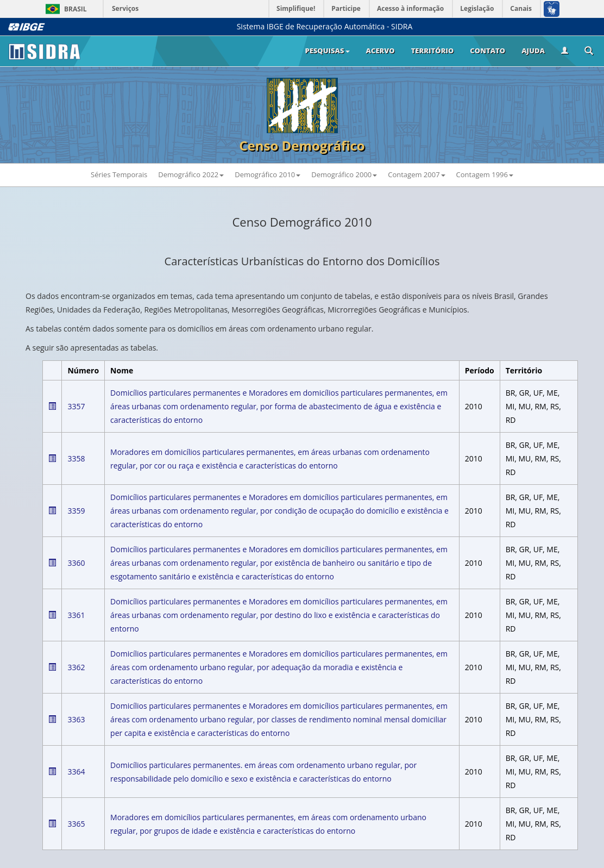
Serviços (125, 8)
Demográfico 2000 (344, 174)
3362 (76, 667)
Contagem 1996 (485, 174)
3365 (76, 824)
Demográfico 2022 (191, 174)
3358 (76, 458)
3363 (76, 719)
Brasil (64, 9)
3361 (76, 615)
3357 (76, 406)
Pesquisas (327, 51)
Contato (487, 51)
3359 (76, 511)
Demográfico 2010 (268, 174)
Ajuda (533, 51)
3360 (76, 563)
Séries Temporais (119, 174)
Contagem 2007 (416, 174)
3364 (76, 772)
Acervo (380, 51)
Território (433, 51)
